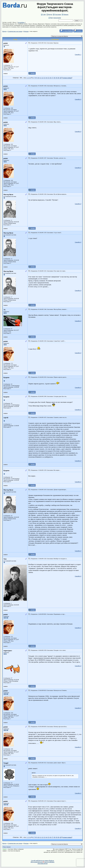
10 (38, 78)
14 (46, 78)
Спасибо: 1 (78, 54)
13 (44, 78)
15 (48, 78)
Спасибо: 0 (78, 99)
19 (56, 78)
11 (40, 78)
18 (54, 78)
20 (58, 78)
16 (50, 78)
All (61, 78)
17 (52, 78)
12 (42, 78)
